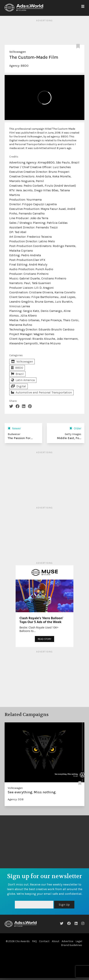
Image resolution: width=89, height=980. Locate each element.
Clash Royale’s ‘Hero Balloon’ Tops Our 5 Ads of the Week (41, 620)
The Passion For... (20, 438)
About (56, 941)
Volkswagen (18, 52)
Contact (44, 941)
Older (75, 428)
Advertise (67, 941)
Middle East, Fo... (69, 438)
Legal (79, 941)
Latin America (23, 380)
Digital (18, 386)
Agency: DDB (16, 799)
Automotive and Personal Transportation (41, 392)
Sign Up (64, 905)
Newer (14, 428)
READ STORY (44, 639)
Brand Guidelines (72, 945)
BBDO (25, 66)
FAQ (34, 941)
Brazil (17, 374)
